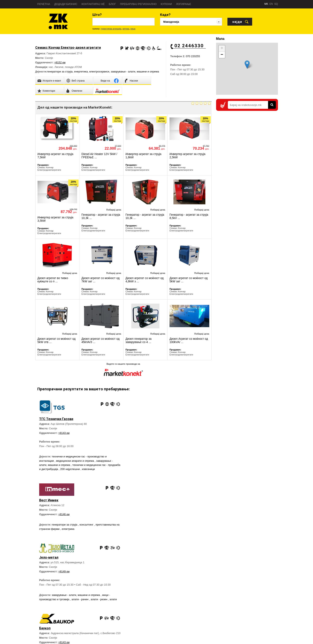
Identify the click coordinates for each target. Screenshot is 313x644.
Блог (112, 4)
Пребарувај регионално (138, 4)
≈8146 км (152, 430)
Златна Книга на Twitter (256, 625)
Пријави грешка (44, 617)
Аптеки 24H (184, 629)
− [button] (222, 55)
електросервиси (99, 72)
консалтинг (175, 441)
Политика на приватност (49, 629)
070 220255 (193, 56)
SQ (276, 4)
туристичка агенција (111, 29)
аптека (126, 29)
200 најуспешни (83, 469)
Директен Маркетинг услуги (97, 605)
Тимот (39, 623)
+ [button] (222, 49)
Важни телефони (187, 617)
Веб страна (88, 598)
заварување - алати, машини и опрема (135, 72)
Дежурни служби (187, 623)
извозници (101, 469)
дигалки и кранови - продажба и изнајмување (175, 545)
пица (133, 29)
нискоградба (176, 540)
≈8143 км (64, 433)
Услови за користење (47, 636)
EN (271, 4)
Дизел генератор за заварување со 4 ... (139, 340)
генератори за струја (60, 72)
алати (113, 540)
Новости (40, 611)
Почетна (44, 4)
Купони (166, 4)
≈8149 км (64, 512)
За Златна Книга (45, 598)
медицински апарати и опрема (75, 461)
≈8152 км (60, 62)
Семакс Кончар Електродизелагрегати (49, 169)
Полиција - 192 (186, 605)
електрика (160, 445)
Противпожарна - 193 (190, 611)
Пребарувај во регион (48, 605)
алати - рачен (80, 540)
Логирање (184, 4)
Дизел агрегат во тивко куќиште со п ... (53, 280)
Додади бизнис (66, 4)
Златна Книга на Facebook (258, 611)
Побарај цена (114, 210)
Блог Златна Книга (92, 611)
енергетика (81, 72)
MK (266, 4)
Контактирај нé (93, 4)
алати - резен (99, 540)
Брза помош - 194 (188, 598)
